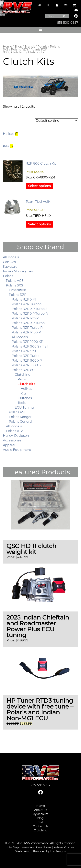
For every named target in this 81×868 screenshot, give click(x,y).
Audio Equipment (17, 450)
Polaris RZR (19, 50)
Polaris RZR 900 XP (27, 361)
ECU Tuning (24, 407)
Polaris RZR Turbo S (27, 304)
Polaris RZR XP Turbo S (30, 309)
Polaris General (20, 422)
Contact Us (40, 826)
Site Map (13, 847)
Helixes (26, 389)
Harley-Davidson (16, 436)
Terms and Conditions (36, 847)
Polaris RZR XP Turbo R (30, 314)
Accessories (12, 440)
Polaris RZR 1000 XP (27, 342)
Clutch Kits (26, 384)
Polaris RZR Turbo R (27, 328)
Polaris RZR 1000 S (26, 365)
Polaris (42, 47)
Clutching (18, 52)
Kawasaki (10, 267)
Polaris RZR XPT (24, 299)
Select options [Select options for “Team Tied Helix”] (39, 224)
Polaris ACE (15, 281)
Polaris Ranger (20, 417)
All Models (11, 257)
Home (7, 47)
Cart (40, 822)
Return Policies (64, 847)
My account (40, 814)
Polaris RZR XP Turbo (28, 323)
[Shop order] (56, 121)
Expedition (17, 290)
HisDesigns (58, 851)
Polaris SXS (14, 285)
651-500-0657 (68, 23)
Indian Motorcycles (18, 271)
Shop (18, 47)
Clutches (25, 398)
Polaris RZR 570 (24, 351)
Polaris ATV (14, 431)
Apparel (9, 445)
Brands (30, 47)
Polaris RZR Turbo (26, 356)
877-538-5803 (41, 785)
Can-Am (9, 262)
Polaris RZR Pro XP (26, 332)
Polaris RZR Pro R (25, 318)
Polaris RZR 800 (24, 370)
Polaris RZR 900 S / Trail (30, 346)
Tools (22, 403)
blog (40, 818)
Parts (22, 379)
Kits (24, 393)
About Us (41, 810)
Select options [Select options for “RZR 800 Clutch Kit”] (39, 186)
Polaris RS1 (17, 412)
